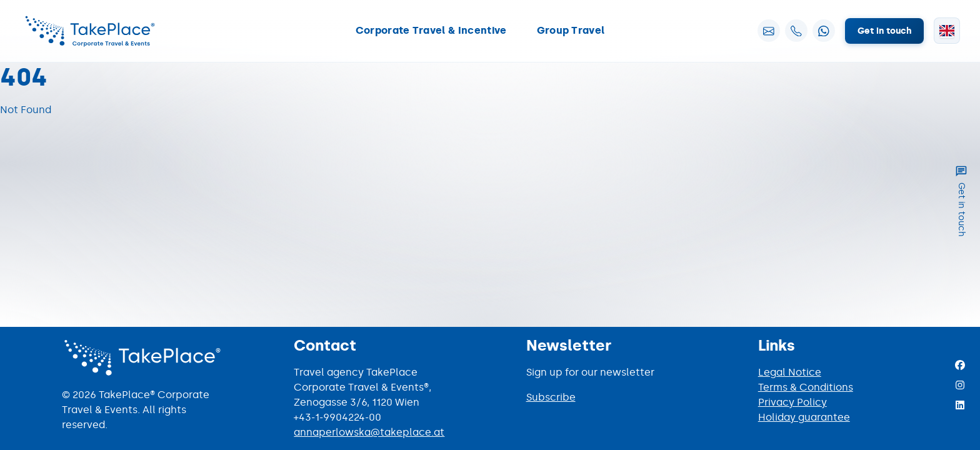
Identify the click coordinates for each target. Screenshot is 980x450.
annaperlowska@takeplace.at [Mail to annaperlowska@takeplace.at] (369, 432)
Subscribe (551, 397)
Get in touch (884, 31)
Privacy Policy (792, 402)
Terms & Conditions (806, 387)
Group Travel (571, 30)
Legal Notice (790, 372)
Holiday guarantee (804, 417)
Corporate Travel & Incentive (431, 30)
